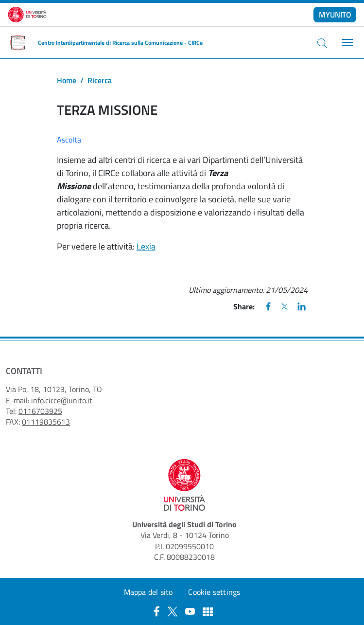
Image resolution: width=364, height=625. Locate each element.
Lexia (146, 246)
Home (67, 80)
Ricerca (100, 80)
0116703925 (40, 411)
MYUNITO (335, 15)
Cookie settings (214, 592)
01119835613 (46, 422)
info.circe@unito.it (62, 400)
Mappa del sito (148, 592)
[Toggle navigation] (346, 43)
